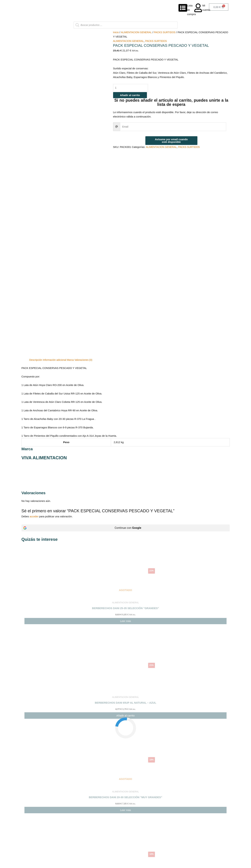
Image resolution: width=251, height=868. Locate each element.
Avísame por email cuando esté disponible (171, 141)
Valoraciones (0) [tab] (86, 202)
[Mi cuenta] (198, 8)
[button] (126, 835)
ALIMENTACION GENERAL (137, 32)
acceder (34, 358)
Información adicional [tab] (56, 202)
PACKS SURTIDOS (167, 32)
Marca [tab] (73, 202)
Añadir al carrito (130, 95)
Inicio (116, 32)
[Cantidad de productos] (132, 88)
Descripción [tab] (36, 202)
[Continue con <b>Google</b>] (126, 370)
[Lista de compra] (183, 8)
